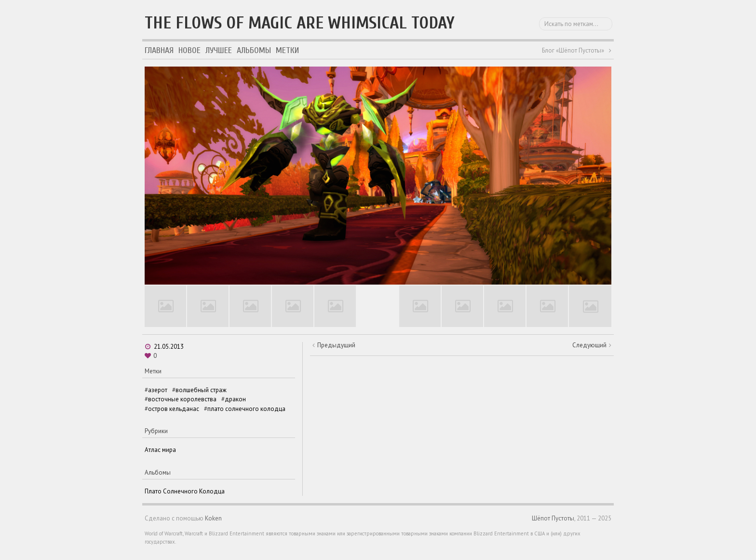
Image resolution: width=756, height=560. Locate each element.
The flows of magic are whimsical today (300, 23)
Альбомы (254, 50)
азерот (158, 390)
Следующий (589, 345)
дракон (235, 399)
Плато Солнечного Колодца (185, 491)
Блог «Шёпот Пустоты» (573, 50)
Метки (287, 50)
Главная (159, 50)
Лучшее (219, 50)
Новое (189, 50)
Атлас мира (160, 450)
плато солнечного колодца (246, 409)
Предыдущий (336, 345)
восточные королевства (182, 399)
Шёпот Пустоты (553, 518)
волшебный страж (201, 390)
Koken (213, 518)
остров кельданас (174, 409)
